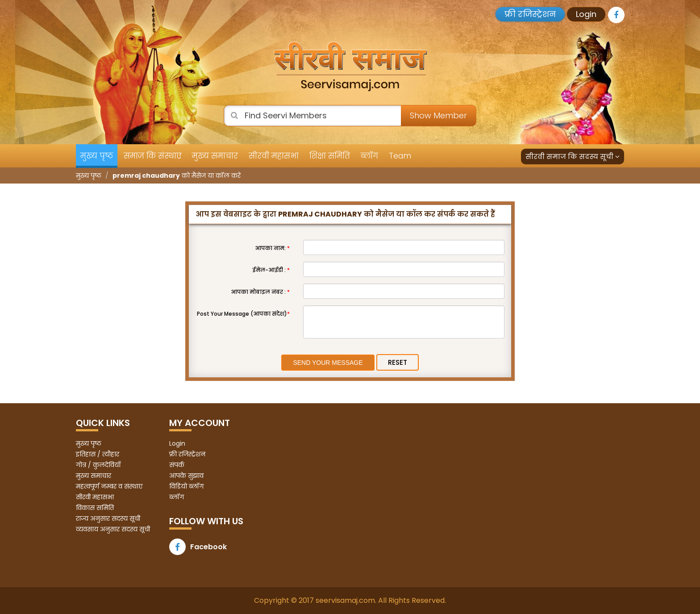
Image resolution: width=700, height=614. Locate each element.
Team (400, 156)
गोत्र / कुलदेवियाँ (98, 465)
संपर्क (177, 465)
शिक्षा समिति (330, 156)
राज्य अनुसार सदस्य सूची (108, 518)
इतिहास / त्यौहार (98, 454)
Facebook (198, 547)
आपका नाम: (272, 248)
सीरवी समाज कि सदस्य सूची (573, 157)
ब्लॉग (369, 156)
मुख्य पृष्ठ (97, 156)
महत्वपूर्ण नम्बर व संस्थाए (109, 486)
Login (586, 14)
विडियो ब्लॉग (186, 486)
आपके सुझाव (186, 476)
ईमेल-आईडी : (271, 270)
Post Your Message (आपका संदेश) (243, 314)
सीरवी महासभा (274, 156)
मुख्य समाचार (215, 156)
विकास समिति (95, 508)
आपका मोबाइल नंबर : (260, 292)
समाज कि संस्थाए (152, 156)
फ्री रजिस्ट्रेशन (530, 14)
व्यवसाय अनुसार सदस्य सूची (113, 529)
